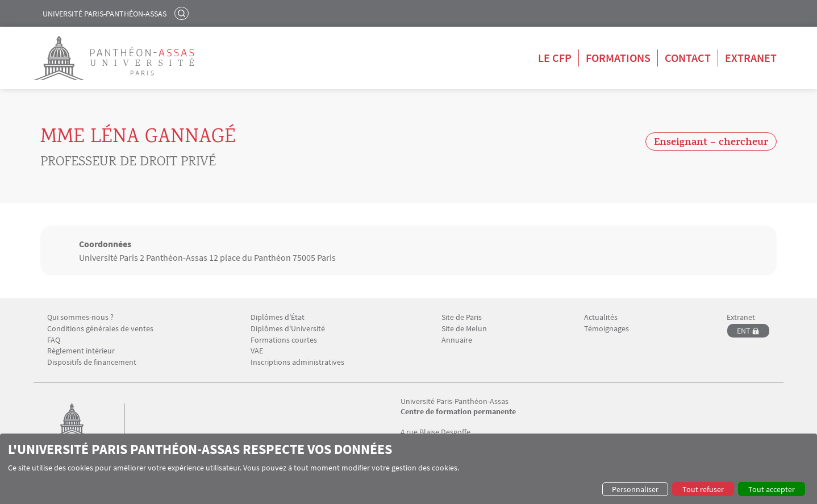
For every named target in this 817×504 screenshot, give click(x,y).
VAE (257, 351)
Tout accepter (772, 489)
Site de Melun (464, 329)
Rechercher (183, 13)
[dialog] (408, 469)
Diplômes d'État (278, 317)
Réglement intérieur (81, 351)
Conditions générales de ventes (100, 329)
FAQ (54, 340)
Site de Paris (462, 317)
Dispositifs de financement (92, 362)
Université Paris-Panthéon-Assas (105, 14)
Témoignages (607, 329)
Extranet (751, 58)
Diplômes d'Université (288, 329)
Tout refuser (703, 489)
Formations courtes (284, 340)
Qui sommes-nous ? (80, 317)
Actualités (601, 317)
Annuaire (457, 340)
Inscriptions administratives (297, 362)
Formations (618, 58)
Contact (688, 58)
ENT (744, 331)
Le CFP (555, 58)
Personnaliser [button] (635, 489)
